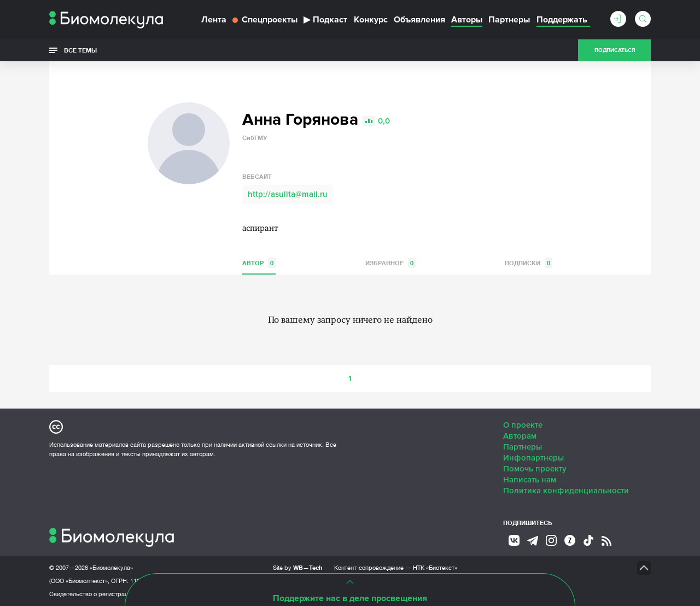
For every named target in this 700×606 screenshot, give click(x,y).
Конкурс (371, 20)
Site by (298, 567)
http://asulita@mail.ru (288, 194)
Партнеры (509, 20)
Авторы (467, 20)
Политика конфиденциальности (566, 491)
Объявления (419, 20)
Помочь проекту (535, 469)
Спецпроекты (265, 20)
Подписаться (615, 50)
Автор (259, 263)
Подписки (529, 263)
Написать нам (530, 480)
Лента (214, 20)
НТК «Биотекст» (435, 568)
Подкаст (325, 20)
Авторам (520, 436)
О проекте (523, 425)
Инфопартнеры (533, 458)
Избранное (390, 263)
